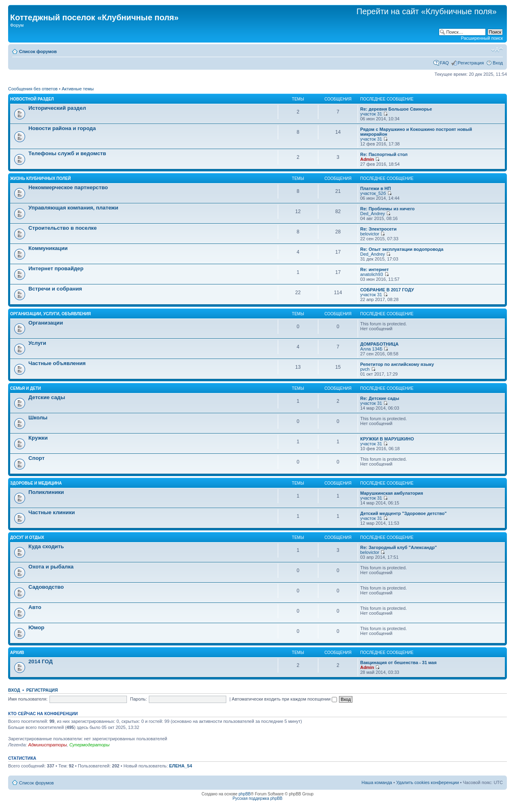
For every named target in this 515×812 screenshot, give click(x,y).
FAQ (444, 63)
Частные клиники (52, 512)
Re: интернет (374, 269)
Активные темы (78, 89)
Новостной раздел (32, 99)
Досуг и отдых (27, 537)
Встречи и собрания (55, 289)
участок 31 (371, 114)
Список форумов (38, 51)
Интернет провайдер (56, 268)
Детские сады (47, 397)
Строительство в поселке (63, 228)
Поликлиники (46, 492)
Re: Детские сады (380, 398)
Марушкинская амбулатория (392, 493)
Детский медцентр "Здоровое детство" (403, 513)
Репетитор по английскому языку (397, 364)
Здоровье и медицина (36, 483)
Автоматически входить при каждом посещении (285, 699)
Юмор (36, 627)
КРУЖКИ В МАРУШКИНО (387, 439)
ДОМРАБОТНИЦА (379, 344)
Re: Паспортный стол (384, 154)
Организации (46, 323)
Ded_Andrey (372, 214)
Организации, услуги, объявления (50, 314)
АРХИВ (17, 653)
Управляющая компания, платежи (73, 208)
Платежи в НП (376, 188)
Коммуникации (48, 248)
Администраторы (47, 745)
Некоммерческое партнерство (68, 187)
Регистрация (471, 63)
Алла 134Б (371, 349)
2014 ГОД (41, 661)
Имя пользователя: (28, 699)
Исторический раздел (57, 108)
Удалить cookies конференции (428, 782)
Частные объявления (57, 363)
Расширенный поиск (482, 38)
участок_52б (373, 193)
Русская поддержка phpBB (257, 798)
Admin (367, 159)
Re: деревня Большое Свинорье (396, 109)
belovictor (370, 234)
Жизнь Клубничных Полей (41, 178)
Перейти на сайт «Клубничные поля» (427, 11)
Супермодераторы (89, 745)
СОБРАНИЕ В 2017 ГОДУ (387, 290)
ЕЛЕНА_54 (181, 766)
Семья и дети (26, 388)
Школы (38, 418)
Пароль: (138, 699)
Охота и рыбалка (51, 567)
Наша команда (377, 782)
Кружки (38, 438)
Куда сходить (46, 546)
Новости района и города (62, 128)
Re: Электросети (378, 229)
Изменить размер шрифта (497, 50)
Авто (35, 607)
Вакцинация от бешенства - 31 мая (398, 662)
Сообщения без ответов (33, 89)
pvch (365, 369)
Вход (498, 63)
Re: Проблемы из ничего (387, 209)
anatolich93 (371, 274)
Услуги (37, 343)
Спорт (36, 458)
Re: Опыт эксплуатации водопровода (402, 249)
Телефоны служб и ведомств (67, 153)
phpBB (245, 794)
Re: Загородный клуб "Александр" (398, 547)
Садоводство (46, 587)
